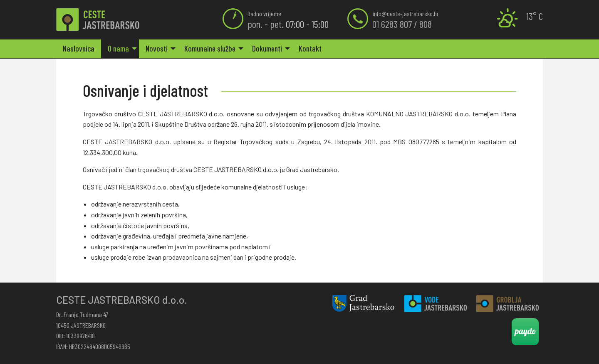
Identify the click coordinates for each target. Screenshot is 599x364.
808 (426, 24)
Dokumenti (267, 48)
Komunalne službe (210, 48)
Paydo (525, 332)
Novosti (157, 48)
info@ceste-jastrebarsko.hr (406, 14)
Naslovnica (79, 48)
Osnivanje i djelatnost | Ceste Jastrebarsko (98, 20)
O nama (118, 48)
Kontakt (310, 48)
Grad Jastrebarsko (364, 304)
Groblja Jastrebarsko (507, 304)
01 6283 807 (392, 24)
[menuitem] (79, 49)
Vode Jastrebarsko (436, 304)
